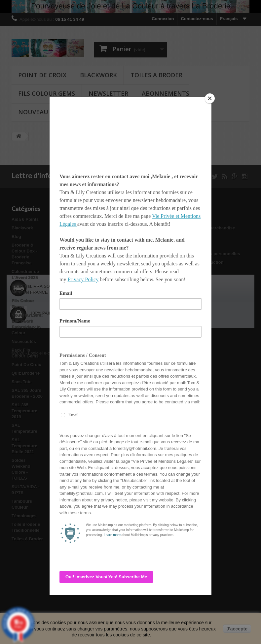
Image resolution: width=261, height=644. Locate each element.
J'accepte (237, 629)
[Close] (210, 98)
